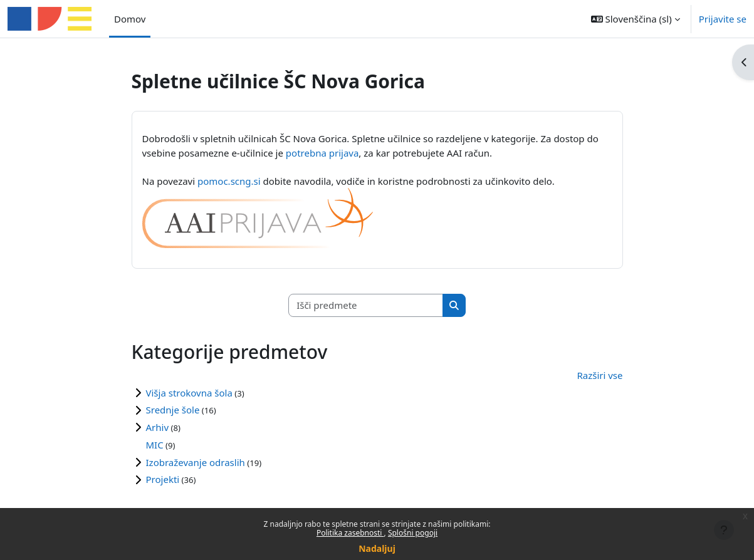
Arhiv (158, 427)
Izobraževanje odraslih (196, 462)
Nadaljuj (377, 548)
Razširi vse (600, 375)
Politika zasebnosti (350, 533)
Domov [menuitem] (130, 19)
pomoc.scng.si (229, 181)
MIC (155, 445)
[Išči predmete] (366, 305)
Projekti (163, 479)
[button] (636, 19)
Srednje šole (173, 410)
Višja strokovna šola (189, 393)
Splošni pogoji (413, 533)
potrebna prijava (322, 153)
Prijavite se (723, 19)
